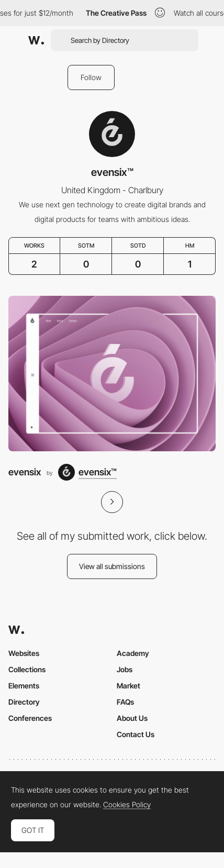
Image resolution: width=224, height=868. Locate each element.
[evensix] (112, 374)
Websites (24, 653)
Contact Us (136, 734)
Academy (133, 653)
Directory (24, 702)
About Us (132, 718)
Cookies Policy (127, 805)
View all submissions (112, 566)
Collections (27, 669)
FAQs (125, 702)
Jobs (125, 669)
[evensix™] (87, 472)
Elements (24, 686)
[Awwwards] (36, 40)
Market (128, 686)
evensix (25, 472)
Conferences (30, 718)
